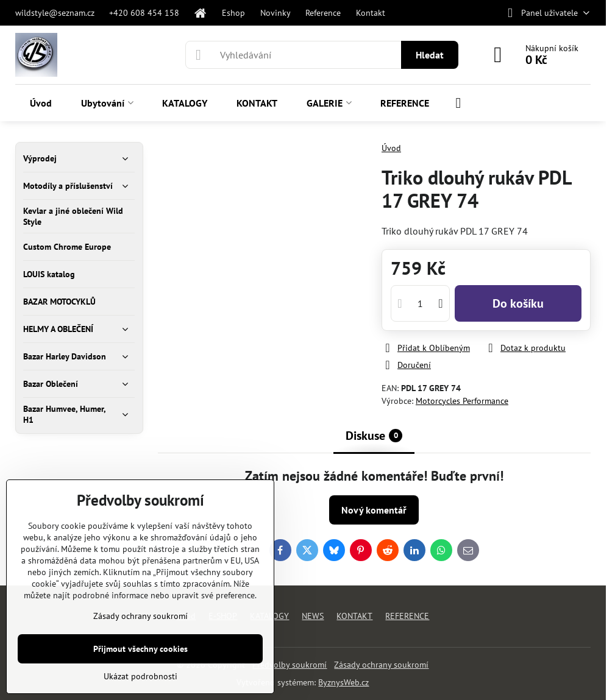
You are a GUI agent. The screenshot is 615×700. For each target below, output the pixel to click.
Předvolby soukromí (290, 665)
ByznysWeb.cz (343, 682)
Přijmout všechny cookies (140, 649)
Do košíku (518, 303)
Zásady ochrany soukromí (381, 665)
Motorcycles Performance (462, 401)
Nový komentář (374, 510)
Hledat (430, 55)
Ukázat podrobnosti (140, 676)
